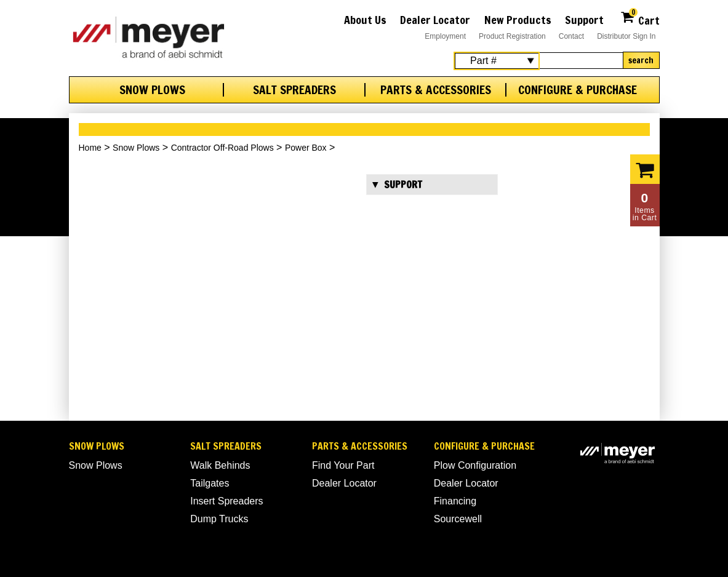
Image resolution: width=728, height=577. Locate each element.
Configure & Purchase (578, 90)
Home (90, 148)
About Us (365, 20)
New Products (518, 20)
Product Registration (512, 36)
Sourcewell (458, 519)
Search (641, 60)
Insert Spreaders (226, 501)
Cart (640, 19)
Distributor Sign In (626, 36)
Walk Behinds (220, 465)
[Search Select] (497, 61)
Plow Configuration (475, 465)
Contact (571, 36)
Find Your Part (343, 465)
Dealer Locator (435, 20)
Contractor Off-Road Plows (222, 148)
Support (584, 20)
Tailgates (210, 483)
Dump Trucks (219, 519)
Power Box (306, 148)
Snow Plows (152, 90)
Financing (455, 501)
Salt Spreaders (294, 90)
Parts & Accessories (436, 90)
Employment (445, 36)
